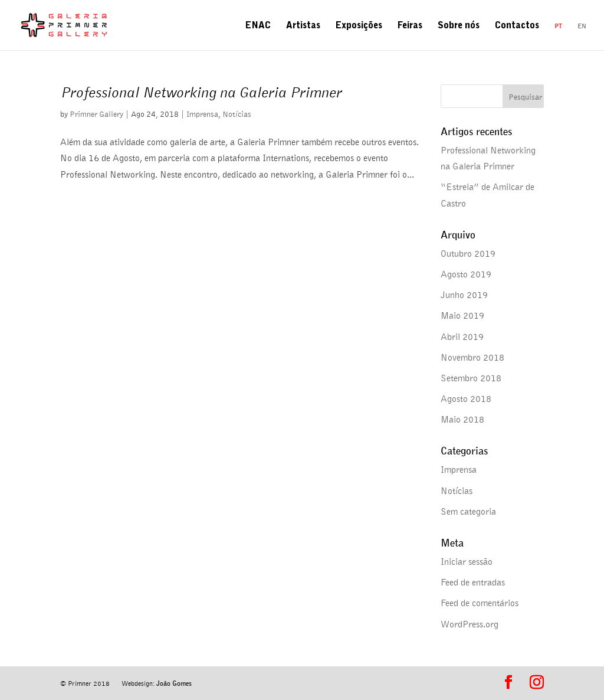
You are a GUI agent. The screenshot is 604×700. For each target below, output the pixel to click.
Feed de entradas (473, 582)
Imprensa (202, 114)
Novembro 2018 (472, 357)
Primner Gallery (96, 114)
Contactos (517, 27)
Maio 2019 (462, 315)
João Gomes (174, 683)
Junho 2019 (464, 295)
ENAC (258, 27)
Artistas (303, 27)
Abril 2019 (462, 336)
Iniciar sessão (467, 561)
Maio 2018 (462, 419)
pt (558, 26)
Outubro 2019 (468, 253)
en (582, 26)
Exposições (359, 27)
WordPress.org (470, 624)
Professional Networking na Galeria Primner (201, 92)
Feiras (410, 27)
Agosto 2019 (466, 274)
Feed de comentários (480, 603)
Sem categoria (468, 511)
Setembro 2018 (471, 378)
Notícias (237, 114)
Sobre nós (459, 27)
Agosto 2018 (466, 398)
